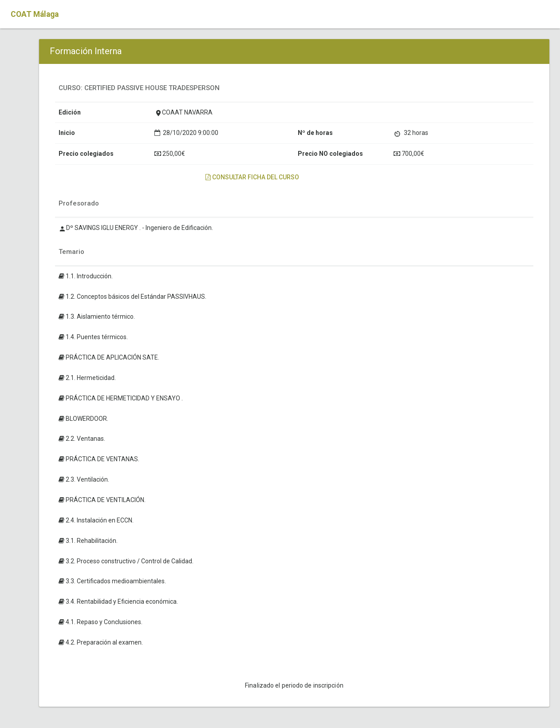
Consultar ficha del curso (252, 177)
